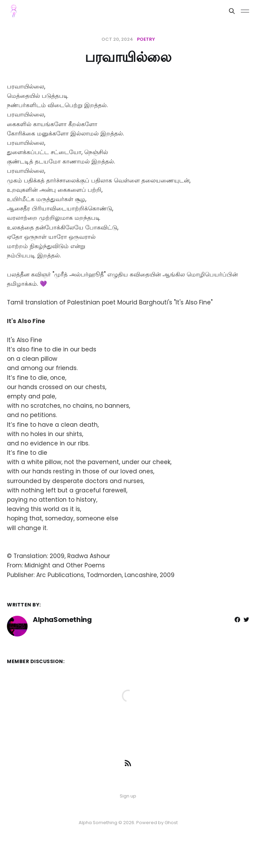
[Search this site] (232, 11)
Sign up (128, 796)
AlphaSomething (62, 620)
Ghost (171, 823)
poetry (146, 39)
